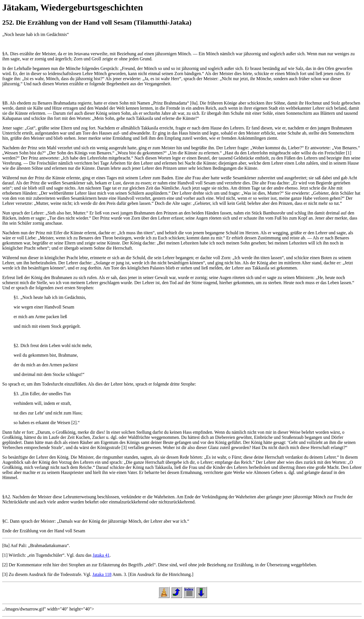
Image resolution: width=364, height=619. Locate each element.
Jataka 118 (102, 574)
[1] (5, 555)
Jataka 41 (101, 555)
